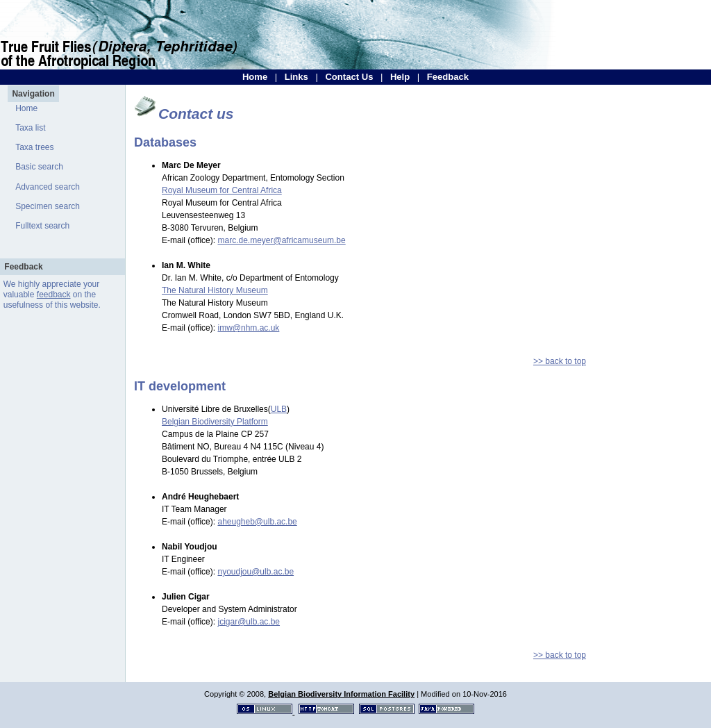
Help (400, 77)
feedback (54, 295)
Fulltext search (42, 226)
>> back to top (560, 361)
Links (296, 77)
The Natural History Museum (215, 290)
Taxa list (30, 128)
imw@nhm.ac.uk (248, 328)
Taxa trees (34, 147)
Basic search (39, 167)
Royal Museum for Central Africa (222, 190)
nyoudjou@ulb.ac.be (256, 572)
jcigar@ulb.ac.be (249, 622)
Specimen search (48, 206)
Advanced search (48, 187)
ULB (279, 409)
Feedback (448, 77)
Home (255, 77)
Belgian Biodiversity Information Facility (341, 694)
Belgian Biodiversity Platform (215, 422)
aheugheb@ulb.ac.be (257, 522)
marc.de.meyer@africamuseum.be (281, 240)
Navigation (33, 94)
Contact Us (349, 77)
